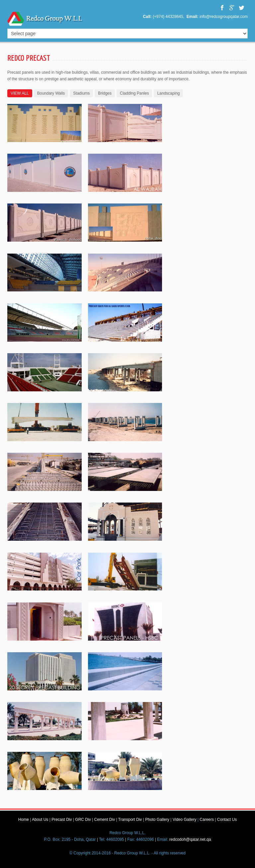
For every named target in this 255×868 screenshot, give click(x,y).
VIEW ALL (20, 93)
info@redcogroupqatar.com (224, 17)
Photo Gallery (157, 820)
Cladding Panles (134, 93)
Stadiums (81, 93)
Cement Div (104, 820)
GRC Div (83, 820)
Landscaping (168, 93)
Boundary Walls (51, 93)
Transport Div (130, 820)
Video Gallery (185, 820)
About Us (40, 820)
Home (24, 820)
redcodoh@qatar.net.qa (190, 839)
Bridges (105, 93)
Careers (207, 820)
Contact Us (227, 820)
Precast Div (62, 820)
